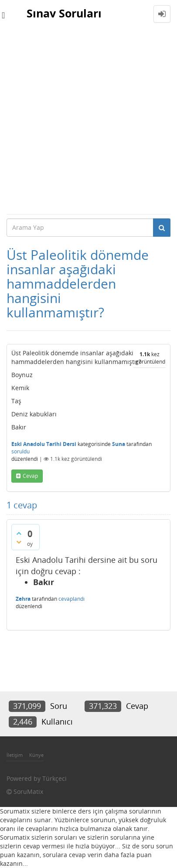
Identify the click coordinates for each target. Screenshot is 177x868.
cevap (30, 476)
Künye (36, 755)
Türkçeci (54, 778)
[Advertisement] (88, 121)
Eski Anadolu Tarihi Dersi (44, 444)
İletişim (15, 755)
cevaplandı (71, 599)
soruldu (20, 451)
